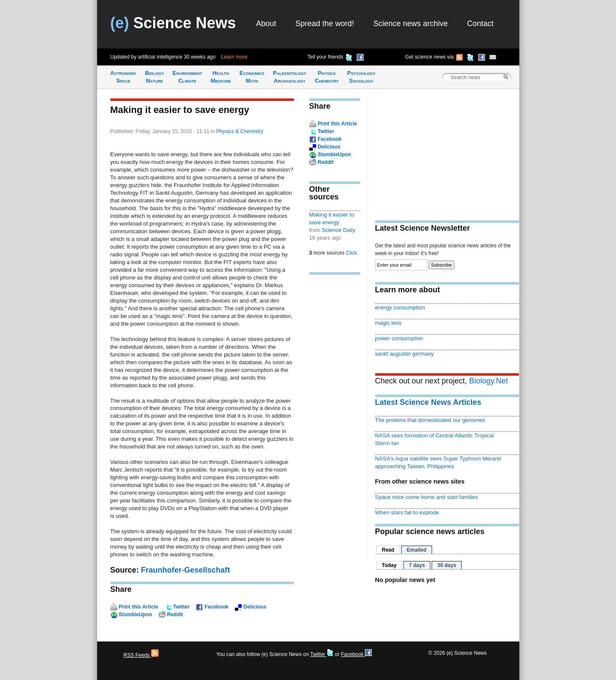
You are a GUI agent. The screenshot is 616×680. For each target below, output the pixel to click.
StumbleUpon (136, 615)
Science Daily (339, 230)
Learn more (234, 57)
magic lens (388, 323)
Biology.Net (489, 381)
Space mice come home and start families (427, 497)
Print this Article (139, 607)
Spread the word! (325, 24)
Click (352, 253)
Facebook (216, 607)
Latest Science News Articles (428, 402)
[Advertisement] (335, 414)
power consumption (399, 338)
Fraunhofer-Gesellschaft (186, 570)
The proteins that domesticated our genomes (430, 420)
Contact (480, 24)
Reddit (175, 615)
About (266, 24)
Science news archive (411, 24)
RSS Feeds (141, 655)
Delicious (255, 607)
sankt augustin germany (405, 354)
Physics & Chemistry (240, 131)
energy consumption (400, 307)
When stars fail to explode (407, 512)
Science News (173, 23)
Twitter (181, 607)
